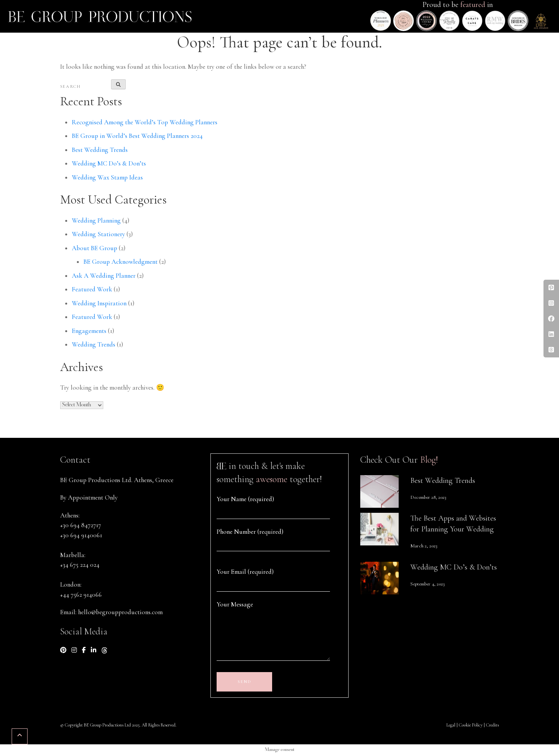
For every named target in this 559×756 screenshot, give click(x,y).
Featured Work (92, 289)
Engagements (89, 331)
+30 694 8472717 (81, 525)
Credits (492, 725)
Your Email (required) (245, 572)
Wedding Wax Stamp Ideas (107, 177)
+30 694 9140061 (81, 535)
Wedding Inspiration (99, 303)
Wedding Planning (96, 220)
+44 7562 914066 (81, 595)
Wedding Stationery (98, 234)
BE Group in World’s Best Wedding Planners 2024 (137, 136)
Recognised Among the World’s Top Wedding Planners (145, 122)
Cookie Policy (471, 725)
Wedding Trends (94, 344)
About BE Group (95, 248)
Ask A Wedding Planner (104, 276)
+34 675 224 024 (80, 565)
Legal (451, 725)
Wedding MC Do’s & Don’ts (109, 163)
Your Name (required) (245, 499)
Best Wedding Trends (100, 150)
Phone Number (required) (250, 532)
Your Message (235, 604)
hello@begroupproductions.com (120, 612)
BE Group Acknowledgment (121, 262)
